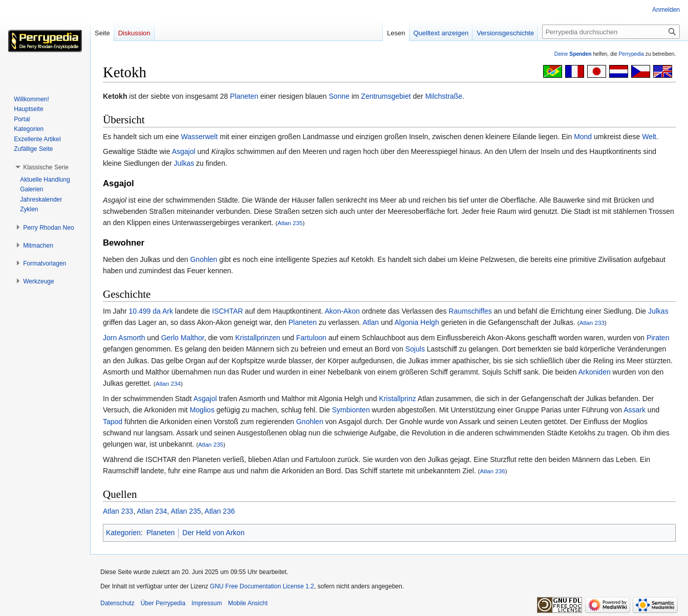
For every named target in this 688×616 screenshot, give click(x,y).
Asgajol (184, 151)
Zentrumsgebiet (386, 96)
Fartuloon (311, 338)
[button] (46, 167)
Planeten (244, 96)
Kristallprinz (397, 399)
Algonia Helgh (417, 322)
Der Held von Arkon (213, 533)
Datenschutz (117, 603)
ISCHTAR (227, 311)
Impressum (207, 603)
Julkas (184, 163)
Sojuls (415, 349)
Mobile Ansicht (248, 603)
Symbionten (351, 410)
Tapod (113, 422)
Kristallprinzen (257, 338)
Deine (573, 54)
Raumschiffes (470, 311)
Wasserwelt (200, 137)
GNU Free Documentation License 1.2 (262, 586)
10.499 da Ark (151, 311)
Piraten (658, 338)
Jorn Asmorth (124, 338)
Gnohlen (203, 259)
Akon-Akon (342, 311)
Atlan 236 (492, 471)
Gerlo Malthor (183, 338)
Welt (649, 137)
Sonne (339, 96)
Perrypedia (631, 54)
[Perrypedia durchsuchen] (611, 32)
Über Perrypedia (163, 603)
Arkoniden (595, 372)
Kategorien (123, 533)
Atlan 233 (592, 323)
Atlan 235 (290, 223)
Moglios (202, 410)
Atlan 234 (168, 383)
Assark (635, 410)
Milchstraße (444, 96)
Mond (583, 137)
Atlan (371, 322)
